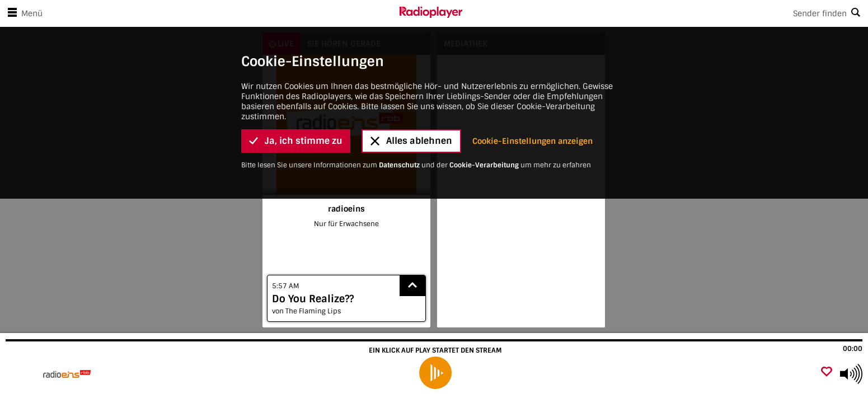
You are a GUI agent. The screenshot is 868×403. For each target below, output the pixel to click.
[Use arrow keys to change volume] (851, 374)
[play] (435, 372)
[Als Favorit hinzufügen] (827, 372)
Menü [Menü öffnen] (23, 13)
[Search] (665, 13)
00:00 (853, 349)
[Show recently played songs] (412, 286)
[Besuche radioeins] (69, 374)
